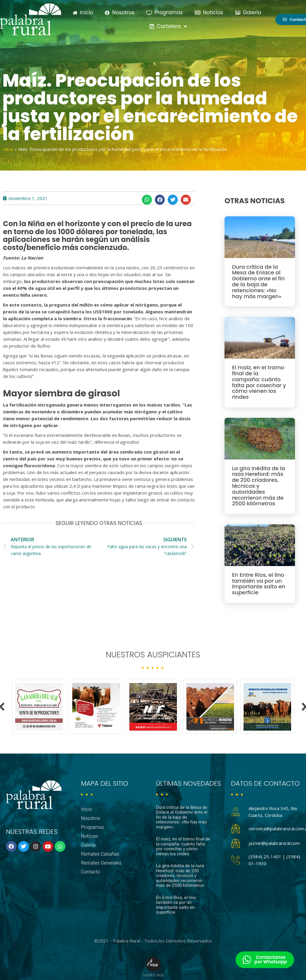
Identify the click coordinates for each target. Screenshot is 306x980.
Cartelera (168, 26)
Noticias (209, 12)
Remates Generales (101, 863)
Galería (248, 12)
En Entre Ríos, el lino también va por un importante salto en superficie (259, 584)
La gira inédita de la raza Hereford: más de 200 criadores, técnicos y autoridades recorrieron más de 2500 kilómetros (259, 486)
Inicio (83, 12)
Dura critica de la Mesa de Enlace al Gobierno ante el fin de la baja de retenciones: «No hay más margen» (258, 282)
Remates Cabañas (100, 854)
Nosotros (120, 12)
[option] (39, 707)
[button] (147, 200)
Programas (164, 12)
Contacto (90, 872)
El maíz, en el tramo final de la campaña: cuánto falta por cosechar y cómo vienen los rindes (259, 382)
